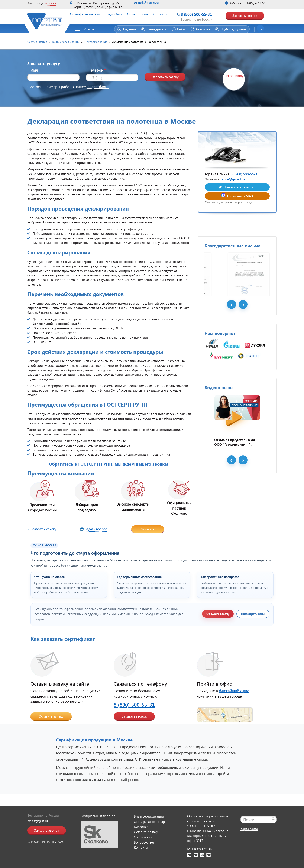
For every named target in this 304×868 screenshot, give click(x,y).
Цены (144, 14)
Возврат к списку (43, 529)
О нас (131, 14)
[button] (87, 29)
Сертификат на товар (86, 14)
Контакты (160, 14)
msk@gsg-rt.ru (148, 3)
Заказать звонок (245, 15)
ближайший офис (234, 691)
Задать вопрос (96, 529)
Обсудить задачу (218, 614)
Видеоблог (115, 14)
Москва (50, 3)
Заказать (148, 529)
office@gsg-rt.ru (233, 179)
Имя (34, 70)
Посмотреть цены (253, 614)
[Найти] (273, 819)
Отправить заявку (165, 77)
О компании (143, 837)
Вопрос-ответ (144, 842)
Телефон (97, 70)
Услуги (89, 29)
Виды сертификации (149, 816)
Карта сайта (249, 829)
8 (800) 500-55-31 (196, 14)
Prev (232, 327)
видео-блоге (98, 87)
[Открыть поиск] (260, 28)
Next (243, 327)
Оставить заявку (51, 716)
